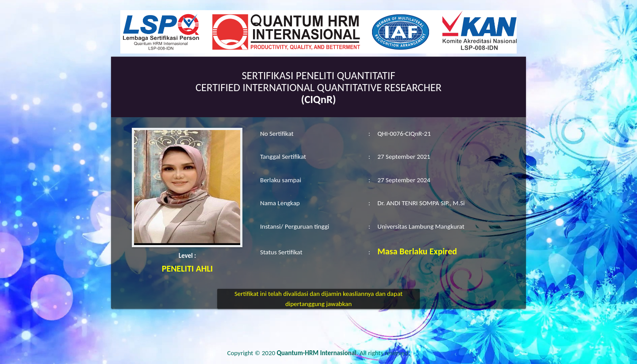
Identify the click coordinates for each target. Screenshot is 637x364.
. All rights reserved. (343, 353)
